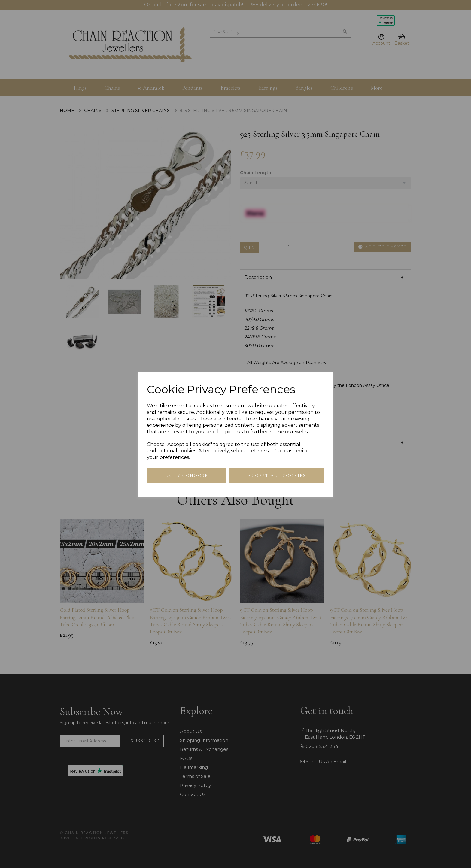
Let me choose (187, 476)
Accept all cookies (277, 476)
